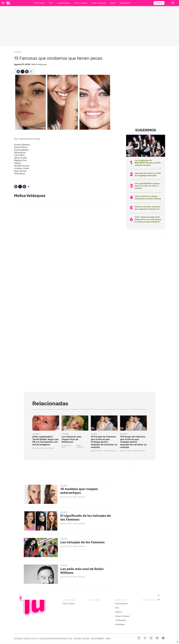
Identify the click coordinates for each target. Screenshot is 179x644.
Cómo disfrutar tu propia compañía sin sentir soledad (148, 197)
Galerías (18, 52)
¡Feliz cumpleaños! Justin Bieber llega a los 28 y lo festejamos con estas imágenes (46, 441)
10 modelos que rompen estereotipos (79, 491)
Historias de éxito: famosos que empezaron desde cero (148, 208)
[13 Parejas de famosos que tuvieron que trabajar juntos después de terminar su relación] (104, 423)
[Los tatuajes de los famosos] (41, 548)
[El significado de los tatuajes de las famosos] (41, 521)
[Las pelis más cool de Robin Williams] (41, 574)
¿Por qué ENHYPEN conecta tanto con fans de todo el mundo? (147, 186)
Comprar (159, 3)
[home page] (8, 3)
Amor (113, 3)
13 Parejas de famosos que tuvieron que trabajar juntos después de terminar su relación (104, 442)
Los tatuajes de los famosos (82, 542)
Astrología (125, 3)
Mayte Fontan (49, 448)
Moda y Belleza (99, 3)
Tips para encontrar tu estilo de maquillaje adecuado (148, 174)
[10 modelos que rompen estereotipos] (41, 494)
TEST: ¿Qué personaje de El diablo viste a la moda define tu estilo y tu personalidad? (148, 219)
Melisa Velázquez (39, 64)
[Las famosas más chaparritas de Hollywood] (75, 423)
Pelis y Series (81, 3)
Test (51, 3)
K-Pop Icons (39, 3)
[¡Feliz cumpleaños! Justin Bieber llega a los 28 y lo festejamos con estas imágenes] (46, 423)
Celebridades (63, 3)
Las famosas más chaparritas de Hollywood (71, 439)
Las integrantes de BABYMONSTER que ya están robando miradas (148, 163)
